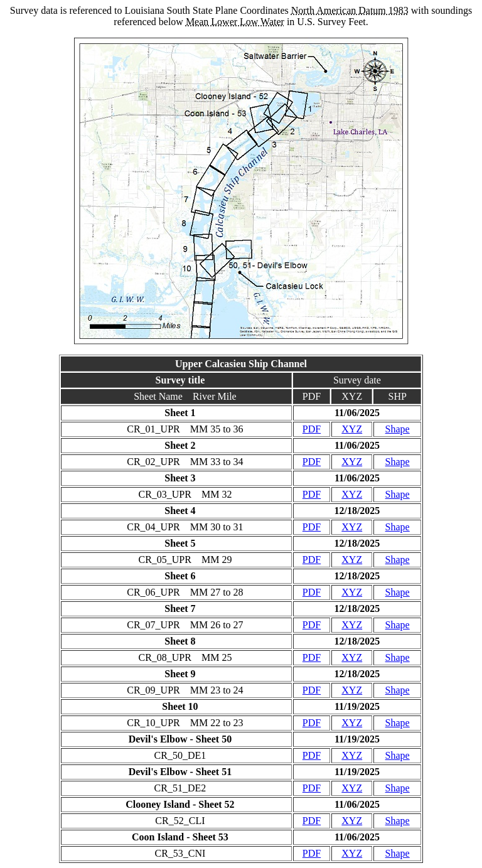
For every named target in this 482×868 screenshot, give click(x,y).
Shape (398, 429)
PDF (312, 429)
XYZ (352, 429)
